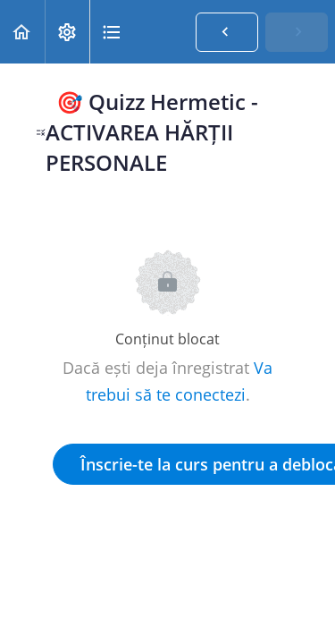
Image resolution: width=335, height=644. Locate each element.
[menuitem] (67, 32)
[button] (22, 32)
